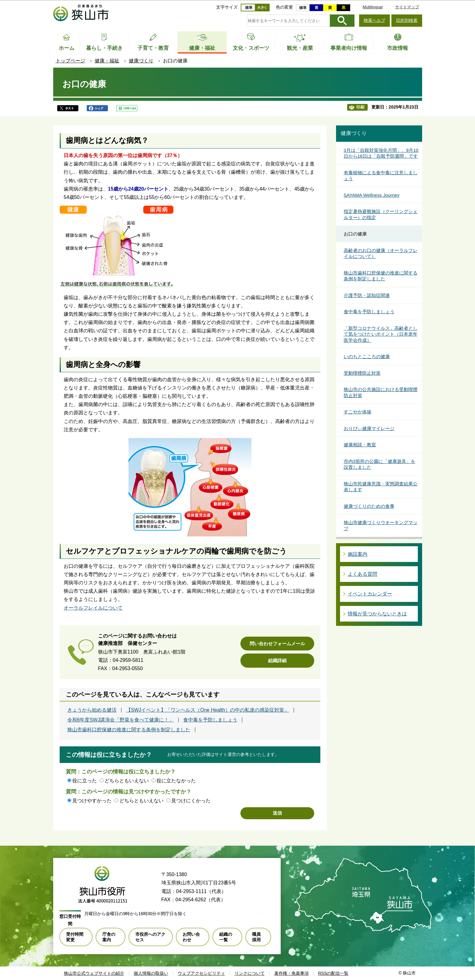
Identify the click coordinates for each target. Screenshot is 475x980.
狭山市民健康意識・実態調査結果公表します (381, 487)
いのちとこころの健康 (367, 356)
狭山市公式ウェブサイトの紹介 (94, 973)
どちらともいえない (127, 781)
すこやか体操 (358, 412)
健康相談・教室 (360, 445)
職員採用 (256, 937)
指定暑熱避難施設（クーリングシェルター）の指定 (381, 214)
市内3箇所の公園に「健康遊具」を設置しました (380, 464)
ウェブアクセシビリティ (201, 973)
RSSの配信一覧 (333, 973)
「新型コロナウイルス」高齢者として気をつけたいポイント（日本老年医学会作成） (381, 334)
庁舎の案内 (109, 937)
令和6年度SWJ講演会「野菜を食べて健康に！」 (121, 720)
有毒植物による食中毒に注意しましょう (381, 176)
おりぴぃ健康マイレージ (369, 428)
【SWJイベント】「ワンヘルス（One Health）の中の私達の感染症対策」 (208, 710)
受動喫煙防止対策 (362, 373)
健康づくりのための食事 (369, 506)
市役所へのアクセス (150, 937)
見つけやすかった (92, 801)
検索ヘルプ (374, 20)
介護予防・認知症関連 (367, 295)
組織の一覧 (226, 937)
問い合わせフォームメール (277, 644)
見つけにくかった (191, 801)
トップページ (70, 61)
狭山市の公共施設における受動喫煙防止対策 (381, 392)
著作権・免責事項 (291, 973)
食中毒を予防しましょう (210, 720)
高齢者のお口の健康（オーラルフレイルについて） (381, 253)
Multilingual (372, 7)
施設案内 (358, 554)
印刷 (360, 107)
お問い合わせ (191, 937)
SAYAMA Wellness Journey (372, 195)
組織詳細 (277, 660)
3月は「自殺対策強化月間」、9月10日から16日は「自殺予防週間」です (381, 153)
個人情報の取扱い (151, 973)
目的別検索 (407, 20)
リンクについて (250, 973)
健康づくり (141, 61)
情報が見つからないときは (377, 614)
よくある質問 (362, 574)
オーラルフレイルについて (93, 608)
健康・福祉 (107, 61)
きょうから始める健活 (92, 710)
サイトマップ (407, 7)
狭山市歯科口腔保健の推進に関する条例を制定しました (129, 730)
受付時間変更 (75, 937)
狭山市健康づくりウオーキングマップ (381, 526)
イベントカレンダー (370, 594)
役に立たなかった (176, 781)
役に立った (85, 781)
